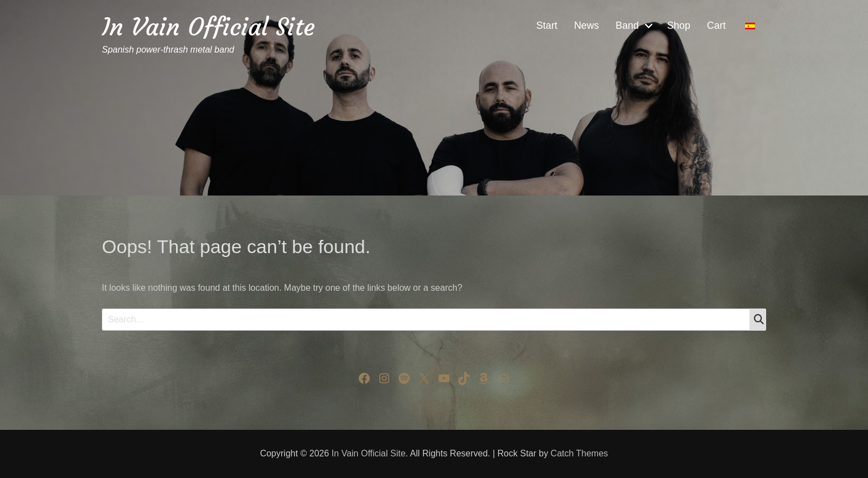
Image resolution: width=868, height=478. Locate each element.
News (587, 25)
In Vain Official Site (208, 27)
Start (547, 25)
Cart (716, 25)
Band (627, 25)
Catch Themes (580, 453)
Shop (679, 25)
